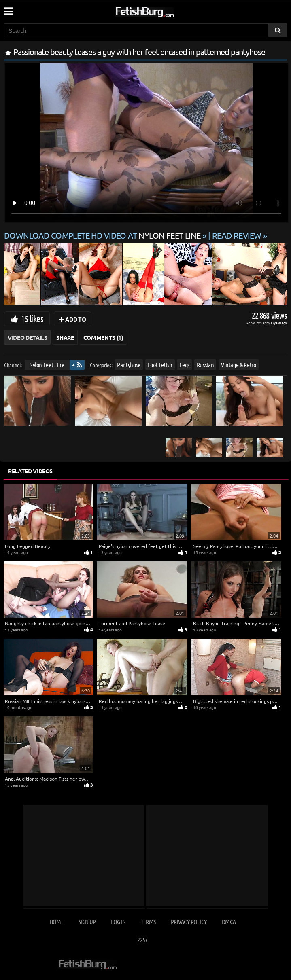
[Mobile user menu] (8, 8)
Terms (148, 922)
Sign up (87, 922)
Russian (205, 365)
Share (65, 337)
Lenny (266, 323)
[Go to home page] (160, 10)
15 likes (32, 318)
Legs (184, 365)
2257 (142, 940)
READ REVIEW (237, 235)
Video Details (27, 337)
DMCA (229, 922)
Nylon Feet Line (47, 365)
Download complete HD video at (103, 235)
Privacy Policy (189, 922)
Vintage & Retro (239, 365)
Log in (118, 922)
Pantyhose (129, 365)
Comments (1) (103, 337)
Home (56, 922)
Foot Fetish (160, 365)
